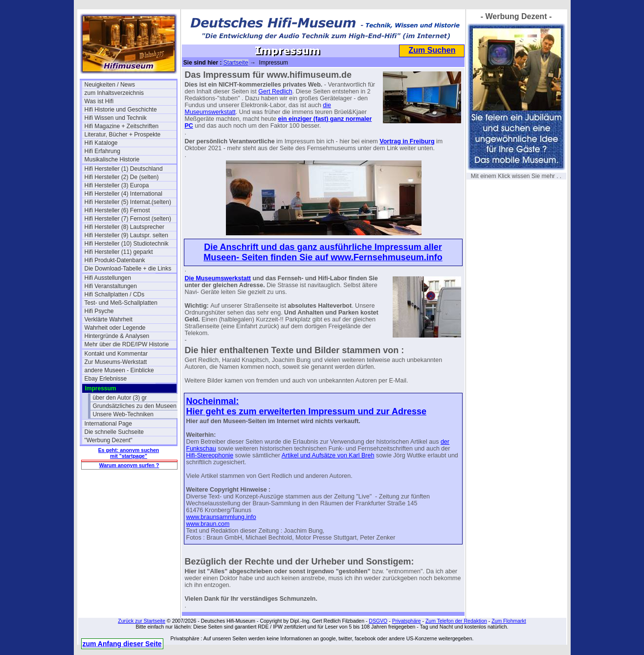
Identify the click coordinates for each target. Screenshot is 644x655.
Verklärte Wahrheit (109, 319)
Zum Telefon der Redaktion (456, 621)
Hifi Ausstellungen (108, 278)
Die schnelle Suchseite (114, 432)
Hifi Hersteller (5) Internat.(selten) (128, 202)
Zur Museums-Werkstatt (116, 362)
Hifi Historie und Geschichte (121, 110)
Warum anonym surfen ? (129, 465)
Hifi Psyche (99, 311)
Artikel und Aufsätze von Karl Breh (328, 455)
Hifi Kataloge (101, 143)
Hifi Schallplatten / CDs (115, 294)
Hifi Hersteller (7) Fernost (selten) (128, 219)
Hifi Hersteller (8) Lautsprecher (124, 227)
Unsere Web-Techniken (123, 414)
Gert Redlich (275, 91)
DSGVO (378, 621)
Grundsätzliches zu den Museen (135, 406)
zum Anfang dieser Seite (122, 644)
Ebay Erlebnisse (106, 379)
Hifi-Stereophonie (210, 455)
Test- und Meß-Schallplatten (121, 303)
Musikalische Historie (112, 159)
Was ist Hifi (99, 101)
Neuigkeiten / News (110, 85)
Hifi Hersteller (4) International (123, 194)
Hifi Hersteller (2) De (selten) (122, 177)
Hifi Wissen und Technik (116, 118)
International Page (108, 424)
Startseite (236, 63)
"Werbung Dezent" (109, 440)
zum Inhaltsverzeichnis (114, 93)
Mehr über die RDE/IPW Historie (127, 344)
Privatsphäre (407, 621)
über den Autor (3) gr (120, 398)
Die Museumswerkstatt (218, 278)
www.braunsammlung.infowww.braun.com (221, 520)
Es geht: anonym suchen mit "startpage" (129, 453)
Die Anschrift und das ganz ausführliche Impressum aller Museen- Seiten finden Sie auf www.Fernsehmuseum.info (323, 252)
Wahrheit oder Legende (115, 328)
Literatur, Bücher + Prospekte (123, 135)
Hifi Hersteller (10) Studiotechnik (127, 244)
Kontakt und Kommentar (116, 354)
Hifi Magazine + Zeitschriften (122, 126)
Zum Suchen (432, 50)
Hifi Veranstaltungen (111, 286)
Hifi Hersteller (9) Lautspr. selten (126, 235)
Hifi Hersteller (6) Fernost (117, 210)
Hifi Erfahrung (102, 151)
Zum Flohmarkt (509, 621)
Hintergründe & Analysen (117, 336)
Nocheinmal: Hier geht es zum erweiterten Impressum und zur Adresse (306, 406)
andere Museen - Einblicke (119, 370)
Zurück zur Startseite (142, 621)
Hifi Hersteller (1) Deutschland (124, 169)
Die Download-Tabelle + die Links (128, 269)
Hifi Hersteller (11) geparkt (119, 252)
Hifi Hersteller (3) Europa (117, 185)
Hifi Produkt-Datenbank (115, 260)
